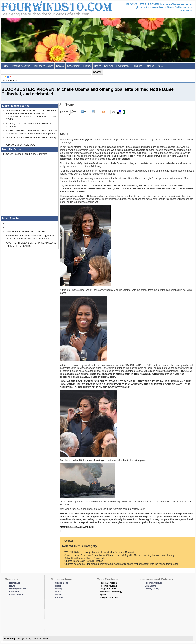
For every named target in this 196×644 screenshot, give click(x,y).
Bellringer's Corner (43, 66)
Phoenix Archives (21, 66)
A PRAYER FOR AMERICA (20, 145)
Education (14, 592)
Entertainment (16, 595)
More (160, 66)
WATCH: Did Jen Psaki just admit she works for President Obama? (99, 552)
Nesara (60, 66)
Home (5, 66)
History (87, 66)
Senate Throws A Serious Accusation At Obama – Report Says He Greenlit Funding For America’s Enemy (119, 555)
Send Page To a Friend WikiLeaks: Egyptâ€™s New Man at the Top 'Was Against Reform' (31, 237)
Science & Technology (111, 592)
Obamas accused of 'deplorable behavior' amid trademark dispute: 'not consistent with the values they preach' (122, 564)
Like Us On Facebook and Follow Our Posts (24, 154)
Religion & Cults (108, 589)
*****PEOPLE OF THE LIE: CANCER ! (26, 232)
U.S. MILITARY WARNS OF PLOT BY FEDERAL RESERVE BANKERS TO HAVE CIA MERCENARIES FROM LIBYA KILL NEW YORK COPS (32, 115)
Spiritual (109, 66)
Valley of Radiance (109, 598)
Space (103, 595)
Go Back (69, 541)
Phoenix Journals (108, 586)
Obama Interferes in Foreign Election (84, 561)
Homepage (15, 583)
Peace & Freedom (109, 583)
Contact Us (150, 586)
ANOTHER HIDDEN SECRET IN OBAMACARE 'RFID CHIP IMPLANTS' (31, 244)
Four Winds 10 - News (40, 8)
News (12, 586)
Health (98, 66)
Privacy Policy (152, 589)
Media (58, 592)
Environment (123, 66)
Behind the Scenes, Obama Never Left (85, 558)
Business (138, 66)
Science (150, 66)
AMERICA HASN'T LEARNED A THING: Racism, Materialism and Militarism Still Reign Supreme (32, 132)
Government (74, 66)
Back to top (10, 639)
